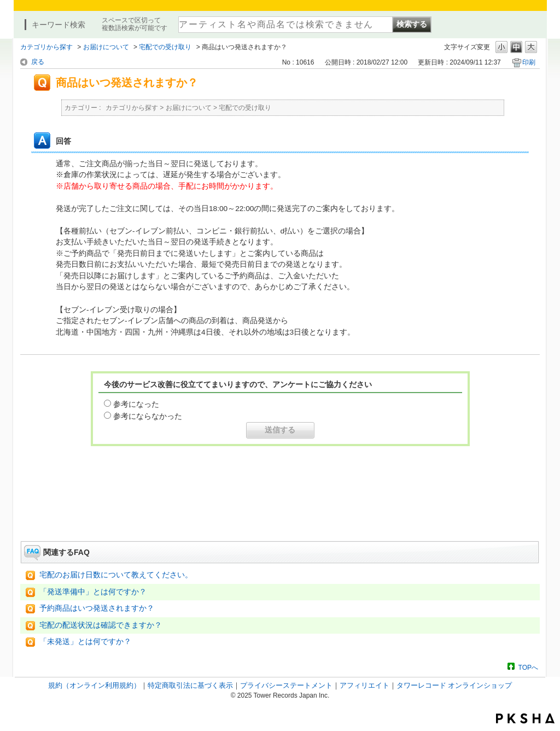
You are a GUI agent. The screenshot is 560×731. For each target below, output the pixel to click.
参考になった (136, 404)
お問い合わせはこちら (280, 511)
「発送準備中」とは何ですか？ (93, 592)
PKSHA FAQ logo (525, 718)
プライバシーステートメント (286, 685)
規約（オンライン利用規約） (94, 685)
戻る (38, 62)
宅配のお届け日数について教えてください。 (116, 575)
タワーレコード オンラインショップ (454, 685)
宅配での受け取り (165, 47)
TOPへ (528, 667)
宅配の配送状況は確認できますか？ (101, 625)
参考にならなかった (148, 416)
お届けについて (106, 47)
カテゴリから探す (46, 47)
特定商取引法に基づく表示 (190, 685)
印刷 (529, 62)
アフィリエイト (364, 685)
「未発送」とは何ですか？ (85, 642)
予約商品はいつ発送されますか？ (97, 608)
